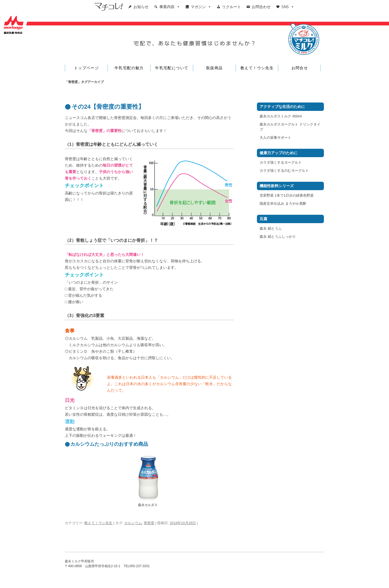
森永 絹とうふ (271, 228)
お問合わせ (261, 7)
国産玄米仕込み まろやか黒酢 (283, 204)
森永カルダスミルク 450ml (281, 116)
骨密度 (149, 523)
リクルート (232, 7)
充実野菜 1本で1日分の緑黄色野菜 (287, 195)
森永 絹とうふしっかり (278, 237)
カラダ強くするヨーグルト (281, 162)
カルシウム (133, 523)
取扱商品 (214, 68)
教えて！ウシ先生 (257, 68)
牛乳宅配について (172, 68)
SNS (288, 7)
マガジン (201, 7)
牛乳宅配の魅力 (129, 68)
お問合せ (300, 68)
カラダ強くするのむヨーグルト (284, 171)
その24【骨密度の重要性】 (108, 107)
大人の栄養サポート (275, 138)
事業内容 (170, 7)
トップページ (86, 68)
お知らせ (141, 7)
